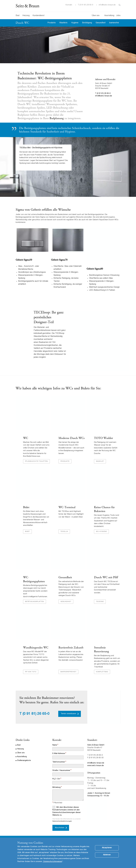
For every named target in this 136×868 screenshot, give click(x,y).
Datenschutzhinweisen (53, 862)
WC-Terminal (67, 507)
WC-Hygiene (101, 532)
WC (26, 438)
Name (55, 745)
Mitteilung (56, 787)
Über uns (96, 16)
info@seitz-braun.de (107, 5)
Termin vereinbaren (68, 714)
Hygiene (75, 23)
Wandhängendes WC (36, 648)
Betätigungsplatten (35, 602)
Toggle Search (120, 5)
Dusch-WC (22, 23)
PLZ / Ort (56, 779)
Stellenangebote (24, 761)
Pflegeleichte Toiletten (36, 461)
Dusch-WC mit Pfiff (106, 577)
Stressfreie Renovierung (102, 649)
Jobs (118, 16)
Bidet (26, 507)
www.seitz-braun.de (96, 766)
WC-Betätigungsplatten (34, 579)
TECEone (100, 602)
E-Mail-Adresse (59, 754)
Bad (18, 16)
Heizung (26, 16)
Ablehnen (107, 855)
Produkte (52, 23)
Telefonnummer (59, 762)
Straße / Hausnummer (61, 771)
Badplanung (57, 118)
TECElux (64, 532)
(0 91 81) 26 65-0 (36, 714)
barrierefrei (114, 23)
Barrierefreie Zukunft (71, 648)
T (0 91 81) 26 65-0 (85, 5)
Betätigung (87, 23)
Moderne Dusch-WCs (72, 438)
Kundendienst (39, 16)
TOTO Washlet (103, 438)
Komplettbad (102, 672)
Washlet (100, 461)
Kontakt (69, 5)
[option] (68, 45)
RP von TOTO (31, 672)
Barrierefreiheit (68, 672)
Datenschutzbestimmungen (62, 821)
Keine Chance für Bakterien (104, 509)
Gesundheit (101, 23)
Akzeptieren (107, 848)
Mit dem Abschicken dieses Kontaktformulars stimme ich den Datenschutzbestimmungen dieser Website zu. (67, 811)
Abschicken (60, 828)
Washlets (63, 23)
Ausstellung (109, 16)
